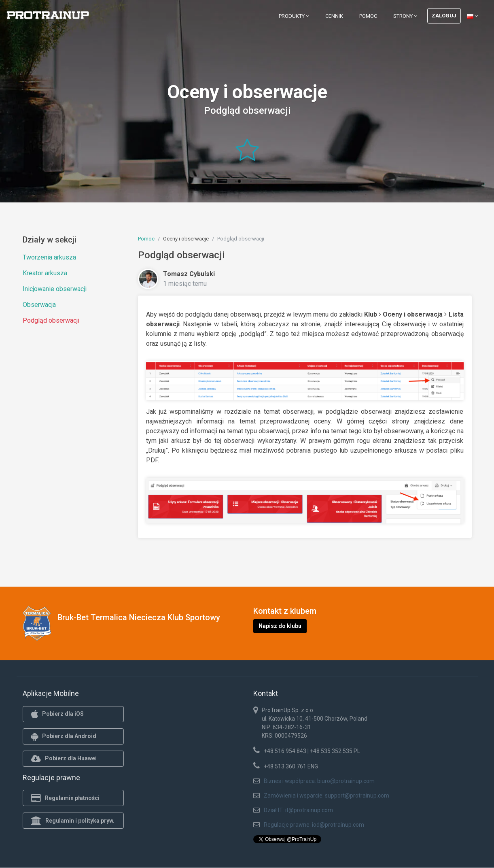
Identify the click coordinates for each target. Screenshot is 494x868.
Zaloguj (444, 16)
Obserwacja (39, 305)
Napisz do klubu (280, 626)
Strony (405, 16)
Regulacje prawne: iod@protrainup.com (314, 825)
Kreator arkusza (45, 273)
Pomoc (368, 16)
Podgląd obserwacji (51, 320)
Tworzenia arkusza (49, 257)
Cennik (334, 16)
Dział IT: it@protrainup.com (298, 810)
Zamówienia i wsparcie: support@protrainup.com (327, 796)
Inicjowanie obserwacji (55, 289)
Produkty (294, 16)
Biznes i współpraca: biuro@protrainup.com (319, 781)
